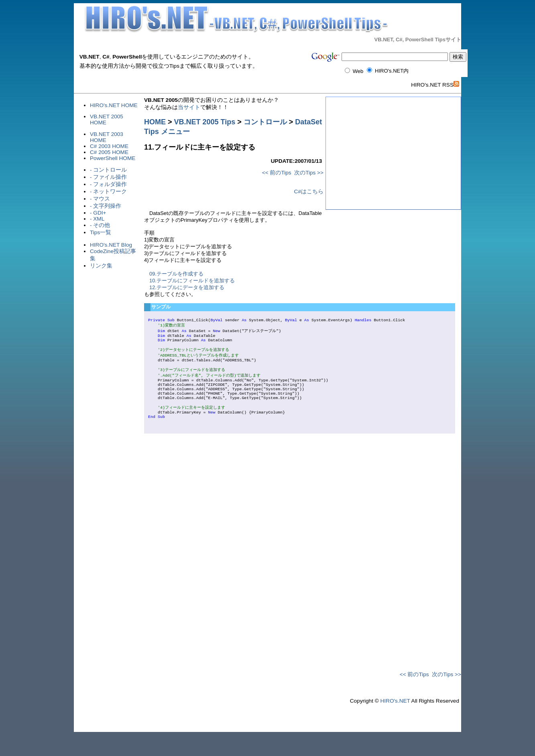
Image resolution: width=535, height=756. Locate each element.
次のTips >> (309, 173)
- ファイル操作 (108, 177)
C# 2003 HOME (109, 146)
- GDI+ (98, 213)
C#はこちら (309, 192)
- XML (97, 219)
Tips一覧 (101, 232)
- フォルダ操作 (108, 184)
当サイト (189, 107)
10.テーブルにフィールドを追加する (192, 281)
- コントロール (108, 170)
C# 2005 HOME (109, 152)
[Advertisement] (122, 293)
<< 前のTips (277, 173)
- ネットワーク (108, 192)
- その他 (100, 225)
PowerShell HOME (113, 158)
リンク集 (101, 266)
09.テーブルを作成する (176, 274)
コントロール (265, 122)
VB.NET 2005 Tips (205, 122)
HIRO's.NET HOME (114, 105)
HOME (155, 122)
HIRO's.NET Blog (111, 245)
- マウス (100, 199)
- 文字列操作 (106, 206)
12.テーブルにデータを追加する (187, 287)
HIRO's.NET (395, 722)
